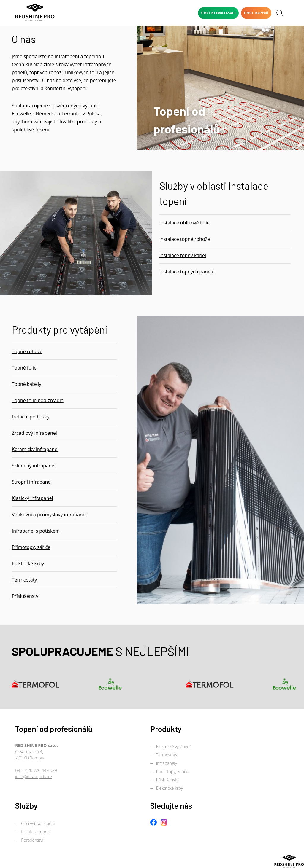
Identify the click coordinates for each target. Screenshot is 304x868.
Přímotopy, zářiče (172, 771)
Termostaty (167, 755)
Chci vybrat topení (38, 823)
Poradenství (32, 840)
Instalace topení (36, 832)
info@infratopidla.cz (34, 777)
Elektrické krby (170, 788)
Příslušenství (168, 780)
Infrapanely (167, 763)
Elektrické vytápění (173, 747)
